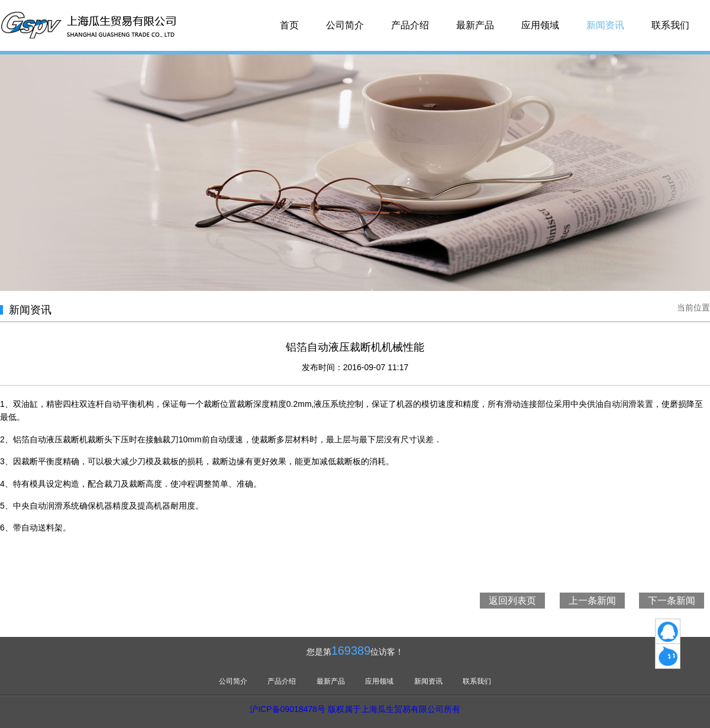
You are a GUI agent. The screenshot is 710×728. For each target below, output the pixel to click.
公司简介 (345, 25)
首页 (289, 25)
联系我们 (670, 25)
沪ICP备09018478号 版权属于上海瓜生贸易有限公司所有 (355, 709)
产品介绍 (410, 25)
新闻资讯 (605, 25)
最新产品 (475, 25)
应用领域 (540, 25)
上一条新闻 (592, 601)
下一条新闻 (672, 601)
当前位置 (693, 308)
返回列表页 (512, 601)
